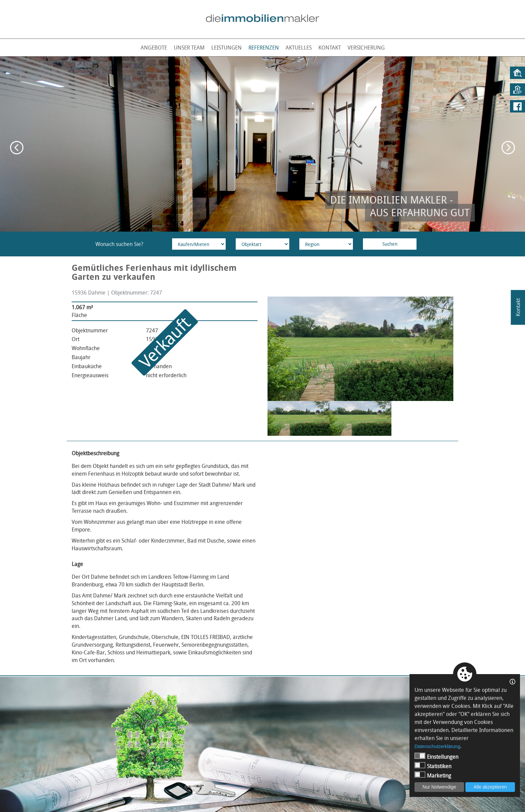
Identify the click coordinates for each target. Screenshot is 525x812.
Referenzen (264, 48)
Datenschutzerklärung (437, 746)
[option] (262, 144)
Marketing (433, 775)
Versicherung (366, 48)
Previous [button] (17, 148)
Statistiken (433, 766)
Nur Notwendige (439, 787)
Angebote (154, 48)
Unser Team (189, 48)
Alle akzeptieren (490, 787)
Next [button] (508, 148)
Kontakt (330, 48)
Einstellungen (436, 757)
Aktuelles (299, 48)
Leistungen (227, 48)
